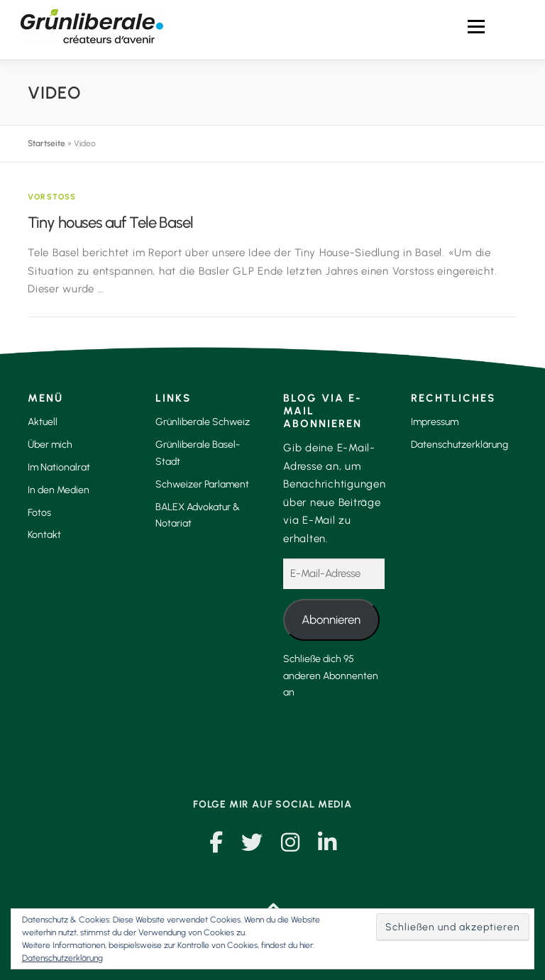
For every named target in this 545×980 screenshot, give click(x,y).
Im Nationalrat (59, 467)
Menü (476, 26)
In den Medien (59, 490)
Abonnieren (331, 620)
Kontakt (44, 535)
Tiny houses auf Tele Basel (110, 222)
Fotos (39, 513)
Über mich (50, 445)
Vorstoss (52, 197)
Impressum (435, 422)
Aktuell (43, 422)
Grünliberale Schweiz (203, 422)
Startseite (46, 143)
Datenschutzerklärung (459, 445)
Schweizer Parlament (202, 484)
